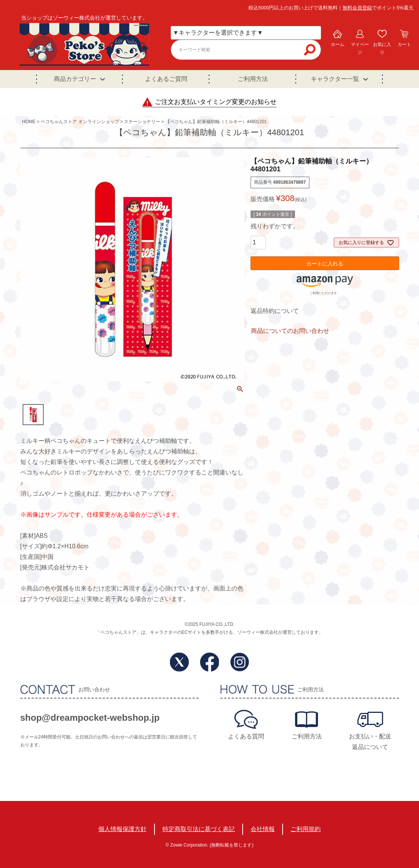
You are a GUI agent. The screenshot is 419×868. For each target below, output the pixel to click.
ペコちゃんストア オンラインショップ (80, 122)
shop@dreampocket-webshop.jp (90, 718)
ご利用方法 (253, 79)
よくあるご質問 (166, 79)
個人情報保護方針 (122, 829)
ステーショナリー (142, 122)
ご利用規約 (306, 829)
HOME (29, 122)
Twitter (179, 662)
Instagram (240, 662)
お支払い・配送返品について (370, 742)
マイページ (360, 48)
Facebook (209, 662)
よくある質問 (246, 736)
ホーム (338, 44)
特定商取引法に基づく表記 (199, 829)
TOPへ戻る (384, 813)
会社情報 (263, 829)
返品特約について (275, 311)
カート (404, 44)
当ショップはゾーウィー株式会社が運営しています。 (84, 18)
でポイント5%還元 (378, 8)
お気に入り (382, 48)
